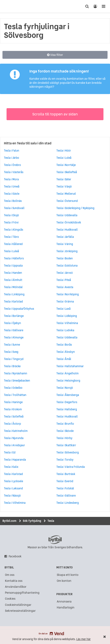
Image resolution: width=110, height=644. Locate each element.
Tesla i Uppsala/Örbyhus (19, 309)
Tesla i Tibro (11, 237)
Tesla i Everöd (65, 481)
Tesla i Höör (64, 151)
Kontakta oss (14, 581)
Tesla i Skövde (65, 431)
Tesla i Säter (64, 179)
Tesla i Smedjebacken (17, 381)
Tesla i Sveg (11, 352)
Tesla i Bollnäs (13, 201)
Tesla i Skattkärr (66, 445)
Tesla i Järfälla (65, 237)
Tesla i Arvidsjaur (14, 445)
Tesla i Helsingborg (68, 381)
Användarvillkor (16, 587)
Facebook (15, 556)
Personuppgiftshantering (22, 593)
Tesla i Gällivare (14, 330)
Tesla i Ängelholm (67, 373)
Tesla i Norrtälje (66, 165)
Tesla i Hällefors (14, 258)
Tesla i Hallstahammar (70, 366)
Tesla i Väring (65, 244)
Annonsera (64, 601)
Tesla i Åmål (64, 359)
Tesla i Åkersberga (68, 395)
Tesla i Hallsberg (67, 409)
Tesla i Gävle (12, 194)
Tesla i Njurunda (14, 438)
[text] (11, 6)
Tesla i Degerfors (67, 402)
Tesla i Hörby (64, 438)
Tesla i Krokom (13, 409)
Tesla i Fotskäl (65, 488)
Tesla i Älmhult (13, 280)
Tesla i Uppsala (13, 266)
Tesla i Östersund (67, 201)
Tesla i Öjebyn (12, 323)
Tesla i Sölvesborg (68, 452)
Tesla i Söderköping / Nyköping (75, 208)
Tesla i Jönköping (67, 251)
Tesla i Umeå (12, 186)
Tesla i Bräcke (12, 366)
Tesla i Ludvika (65, 330)
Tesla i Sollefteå (14, 416)
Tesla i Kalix (11, 467)
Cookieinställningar (18, 605)
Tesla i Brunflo (65, 424)
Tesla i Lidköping (67, 316)
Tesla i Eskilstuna (67, 266)
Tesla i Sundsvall (14, 208)
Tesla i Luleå (11, 251)
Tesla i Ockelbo (13, 388)
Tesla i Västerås (14, 172)
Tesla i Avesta (65, 287)
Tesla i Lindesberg (68, 503)
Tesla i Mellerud (66, 194)
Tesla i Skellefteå (67, 172)
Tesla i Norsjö (65, 388)
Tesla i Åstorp (12, 424)
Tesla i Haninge (13, 402)
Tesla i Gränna (65, 301)
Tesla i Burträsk (66, 474)
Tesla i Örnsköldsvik (69, 222)
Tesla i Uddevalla (67, 215)
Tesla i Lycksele (13, 481)
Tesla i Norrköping (68, 294)
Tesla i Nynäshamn (16, 373)
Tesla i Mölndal (13, 287)
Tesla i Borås (64, 345)
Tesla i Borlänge (14, 316)
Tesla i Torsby (65, 460)
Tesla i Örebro (12, 165)
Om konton (64, 581)
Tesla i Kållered (13, 244)
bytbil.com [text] (55, 540)
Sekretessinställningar (20, 611)
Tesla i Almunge (14, 337)
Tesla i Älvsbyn (66, 352)
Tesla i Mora (11, 179)
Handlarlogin (66, 607)
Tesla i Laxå (63, 309)
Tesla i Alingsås (14, 230)
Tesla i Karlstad (13, 301)
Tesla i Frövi (11, 222)
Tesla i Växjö (64, 186)
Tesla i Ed (10, 452)
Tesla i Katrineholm (16, 431)
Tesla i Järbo (12, 158)
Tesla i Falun (12, 151)
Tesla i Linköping (14, 294)
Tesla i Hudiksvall (67, 230)
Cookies (10, 599)
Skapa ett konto (68, 575)
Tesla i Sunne (12, 345)
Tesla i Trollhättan (15, 395)
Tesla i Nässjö (12, 496)
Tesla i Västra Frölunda (71, 467)
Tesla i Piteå (64, 280)
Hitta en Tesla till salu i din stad (28, 143)
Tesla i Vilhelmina (67, 323)
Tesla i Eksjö (11, 215)
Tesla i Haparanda (15, 460)
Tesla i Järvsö (65, 273)
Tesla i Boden (65, 258)
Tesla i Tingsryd (14, 359)
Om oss (10, 575)
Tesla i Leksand (13, 488)
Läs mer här (83, 639)
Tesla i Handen (13, 273)
